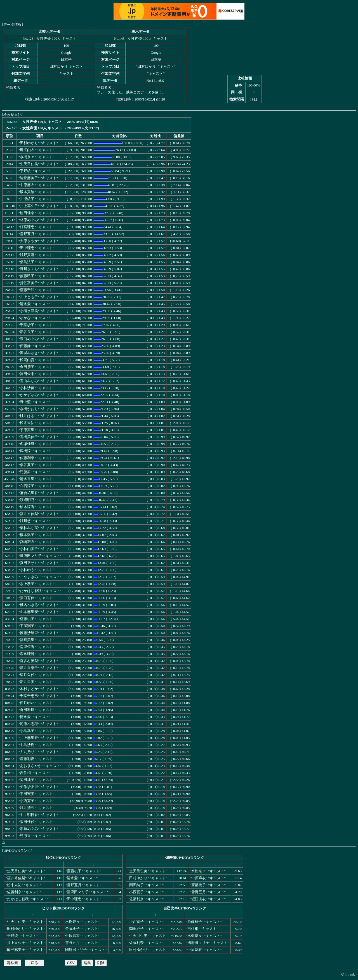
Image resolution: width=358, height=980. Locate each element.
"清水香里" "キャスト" (36, 479)
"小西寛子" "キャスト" (36, 801)
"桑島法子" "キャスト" (36, 262)
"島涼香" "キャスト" (35, 836)
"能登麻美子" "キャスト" (38, 178)
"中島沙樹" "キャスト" (36, 745)
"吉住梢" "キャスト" (35, 773)
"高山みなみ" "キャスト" (38, 381)
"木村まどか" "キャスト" (38, 689)
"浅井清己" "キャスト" (36, 808)
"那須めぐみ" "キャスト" (38, 829)
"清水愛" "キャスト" (35, 304)
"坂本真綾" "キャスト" (36, 192)
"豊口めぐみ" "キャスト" (38, 339)
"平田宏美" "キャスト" (36, 794)
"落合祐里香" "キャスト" (38, 493)
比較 (162, 81)
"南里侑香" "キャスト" (36, 647)
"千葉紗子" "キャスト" (36, 325)
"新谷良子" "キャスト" (36, 332)
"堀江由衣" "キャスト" (36, 150)
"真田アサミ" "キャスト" (38, 563)
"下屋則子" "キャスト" (36, 626)
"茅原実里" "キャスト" (36, 430)
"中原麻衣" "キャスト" (36, 185)
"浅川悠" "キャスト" (35, 521)
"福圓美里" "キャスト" (36, 640)
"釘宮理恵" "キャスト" (36, 227)
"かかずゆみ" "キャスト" (38, 395)
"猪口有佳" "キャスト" (36, 598)
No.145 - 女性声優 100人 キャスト (141, 39)
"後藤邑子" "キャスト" (36, 276)
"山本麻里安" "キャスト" (38, 612)
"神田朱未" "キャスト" (36, 374)
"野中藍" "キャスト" (35, 402)
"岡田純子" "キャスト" (36, 780)
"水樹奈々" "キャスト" (36, 157)
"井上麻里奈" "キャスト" (38, 738)
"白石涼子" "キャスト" (36, 486)
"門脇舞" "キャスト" (35, 472)
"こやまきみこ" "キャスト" (40, 577)
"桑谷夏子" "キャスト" (36, 465)
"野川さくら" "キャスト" (38, 269)
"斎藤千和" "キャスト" (36, 290)
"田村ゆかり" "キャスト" (38, 143)
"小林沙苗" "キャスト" (36, 388)
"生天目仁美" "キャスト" (38, 164)
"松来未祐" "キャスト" (36, 423)
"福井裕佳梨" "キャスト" (38, 514)
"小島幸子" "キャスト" (36, 731)
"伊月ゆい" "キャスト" (36, 703)
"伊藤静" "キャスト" (35, 346)
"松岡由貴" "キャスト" (36, 360)
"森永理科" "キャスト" (36, 654)
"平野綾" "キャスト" (35, 171)
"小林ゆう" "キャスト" (36, 570)
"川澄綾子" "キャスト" (36, 199)
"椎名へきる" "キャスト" (38, 605)
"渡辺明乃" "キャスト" (36, 500)
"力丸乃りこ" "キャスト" (38, 752)
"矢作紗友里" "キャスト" (38, 787)
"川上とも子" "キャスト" (38, 297)
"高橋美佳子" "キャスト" (38, 437)
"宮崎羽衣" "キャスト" (36, 542)
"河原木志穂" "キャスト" (38, 724)
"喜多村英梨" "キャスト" (38, 661)
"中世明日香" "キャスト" (38, 815)
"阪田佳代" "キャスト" (36, 822)
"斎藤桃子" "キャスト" (36, 619)
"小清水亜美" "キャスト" (38, 311)
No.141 (152, 81)
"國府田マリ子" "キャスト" (40, 556)
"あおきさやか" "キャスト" (40, 766)
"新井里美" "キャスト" (36, 682)
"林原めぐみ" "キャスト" (38, 220)
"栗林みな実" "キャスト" (38, 528)
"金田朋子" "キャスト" (36, 367)
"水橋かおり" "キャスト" (38, 409)
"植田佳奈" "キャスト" (36, 213)
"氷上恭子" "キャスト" (36, 584)
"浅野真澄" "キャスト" (36, 255)
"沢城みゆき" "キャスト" (38, 353)
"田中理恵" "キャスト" (36, 248)
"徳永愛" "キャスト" (35, 717)
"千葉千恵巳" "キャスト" (38, 696)
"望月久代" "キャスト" (36, 675)
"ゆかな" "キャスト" (35, 318)
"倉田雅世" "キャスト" (36, 710)
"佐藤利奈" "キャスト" (36, 458)
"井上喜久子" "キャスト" (38, 206)
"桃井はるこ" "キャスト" (38, 416)
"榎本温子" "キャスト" (36, 535)
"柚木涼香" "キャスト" (36, 507)
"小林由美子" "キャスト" (38, 549)
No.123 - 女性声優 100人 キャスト (49, 39)
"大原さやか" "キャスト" (38, 241)
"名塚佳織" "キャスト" (36, 444)
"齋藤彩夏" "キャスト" (36, 759)
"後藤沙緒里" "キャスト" (38, 633)
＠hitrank (348, 974)
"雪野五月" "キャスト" (36, 234)
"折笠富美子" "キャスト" (38, 283)
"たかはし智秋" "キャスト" (40, 591)
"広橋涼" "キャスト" (35, 451)
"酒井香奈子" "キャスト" (38, 668)
